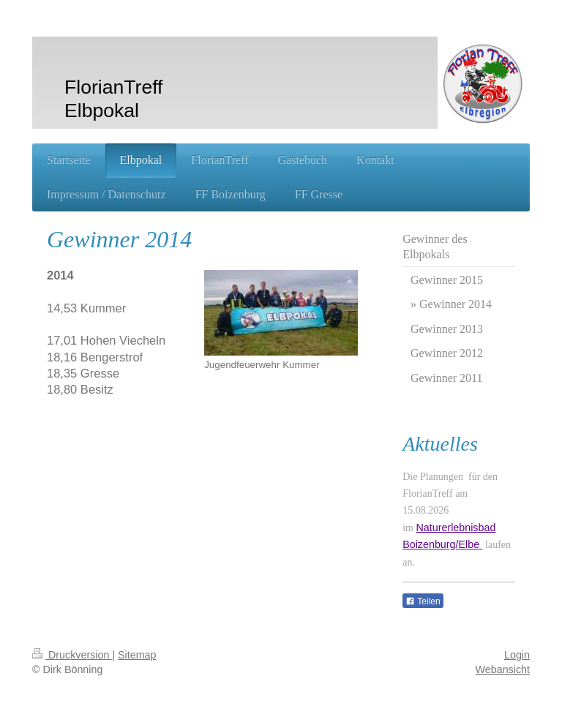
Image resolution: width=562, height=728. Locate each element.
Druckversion (72, 655)
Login (517, 655)
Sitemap (137, 655)
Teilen (423, 601)
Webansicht (503, 669)
